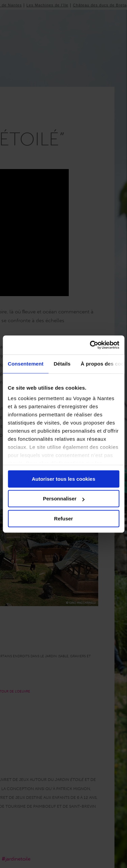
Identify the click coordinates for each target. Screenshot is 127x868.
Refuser (64, 519)
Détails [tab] (62, 364)
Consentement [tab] (26, 364)
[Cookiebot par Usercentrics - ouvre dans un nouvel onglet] (90, 345)
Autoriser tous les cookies (64, 479)
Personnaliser (64, 499)
